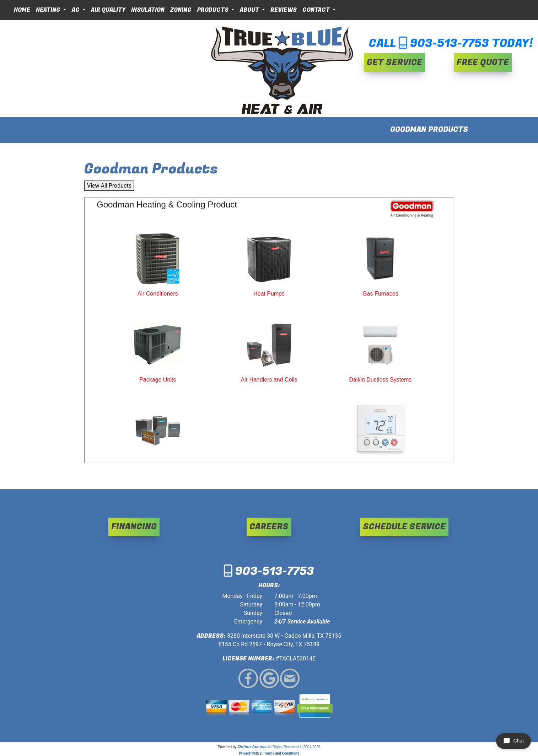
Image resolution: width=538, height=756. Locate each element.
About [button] (250, 10)
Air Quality (108, 10)
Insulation (148, 10)
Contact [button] (317, 10)
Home (22, 10)
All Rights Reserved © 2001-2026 (294, 747)
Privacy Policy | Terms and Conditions (269, 753)
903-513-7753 (450, 44)
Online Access (252, 747)
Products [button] (214, 10)
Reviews (284, 10)
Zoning (181, 10)
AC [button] (76, 10)
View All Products (109, 186)
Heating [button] (49, 10)
